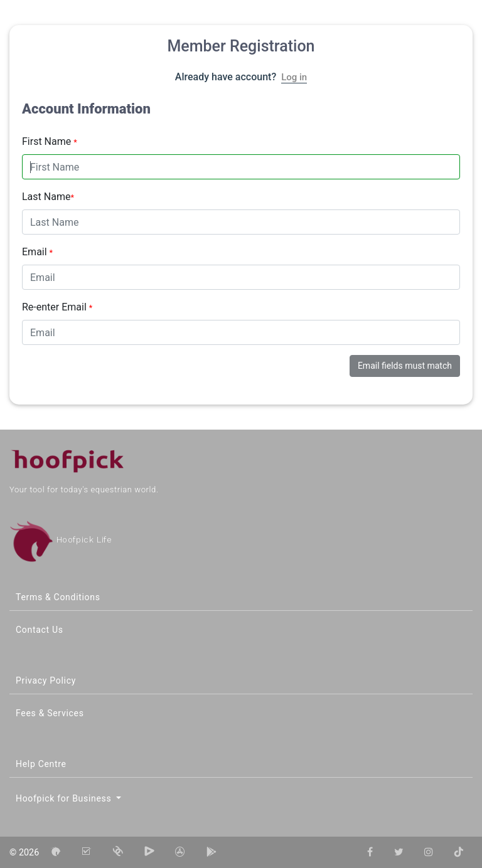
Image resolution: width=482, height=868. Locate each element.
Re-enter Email (57, 307)
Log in (294, 77)
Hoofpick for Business (65, 798)
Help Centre (41, 764)
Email (37, 252)
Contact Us (40, 630)
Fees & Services (50, 713)
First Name (50, 141)
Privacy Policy (46, 680)
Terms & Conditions (58, 597)
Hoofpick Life (61, 540)
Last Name (48, 197)
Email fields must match (405, 366)
